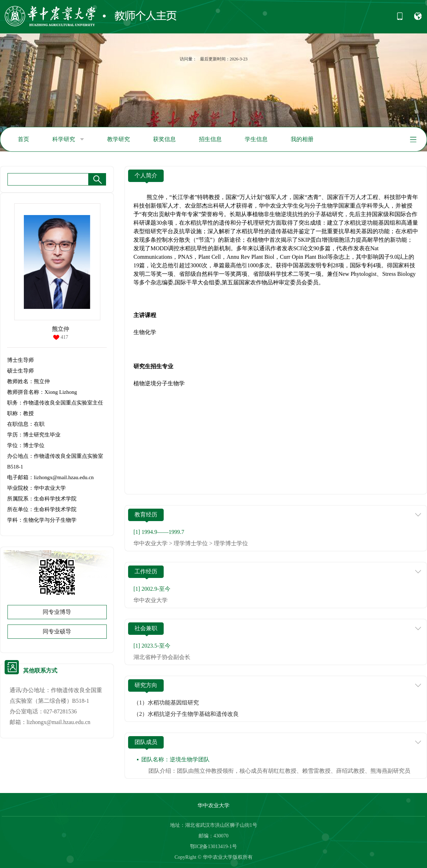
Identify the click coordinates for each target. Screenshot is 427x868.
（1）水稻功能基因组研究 (166, 703)
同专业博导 (57, 612)
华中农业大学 (213, 805)
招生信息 (210, 139)
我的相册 (302, 139)
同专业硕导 (57, 631)
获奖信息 (164, 139)
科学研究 (68, 139)
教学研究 (118, 139)
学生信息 (256, 139)
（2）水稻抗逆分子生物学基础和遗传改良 (186, 714)
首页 (23, 139)
